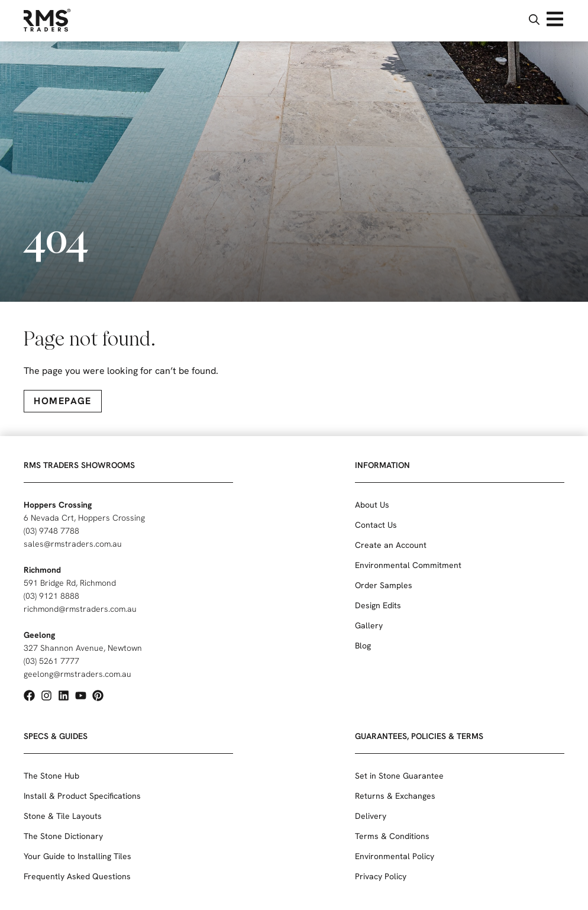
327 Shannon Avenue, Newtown (83, 648)
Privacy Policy (381, 876)
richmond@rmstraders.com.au (80, 609)
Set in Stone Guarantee (399, 776)
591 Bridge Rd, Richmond (70, 583)
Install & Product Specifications (82, 796)
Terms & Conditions (392, 836)
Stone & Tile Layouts (63, 816)
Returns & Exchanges (395, 796)
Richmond (42, 570)
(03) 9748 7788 (51, 531)
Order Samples (384, 585)
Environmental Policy (395, 856)
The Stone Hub (51, 776)
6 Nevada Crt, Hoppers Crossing (84, 518)
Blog (363, 646)
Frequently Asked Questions (77, 876)
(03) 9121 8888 (51, 596)
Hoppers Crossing (58, 505)
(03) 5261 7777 (51, 661)
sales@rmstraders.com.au (73, 544)
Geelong (39, 635)
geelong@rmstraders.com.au (77, 674)
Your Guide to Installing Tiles (77, 856)
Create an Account (391, 545)
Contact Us (376, 525)
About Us (372, 505)
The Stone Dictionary (63, 836)
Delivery (371, 816)
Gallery (369, 625)
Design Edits (378, 605)
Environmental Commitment (408, 565)
